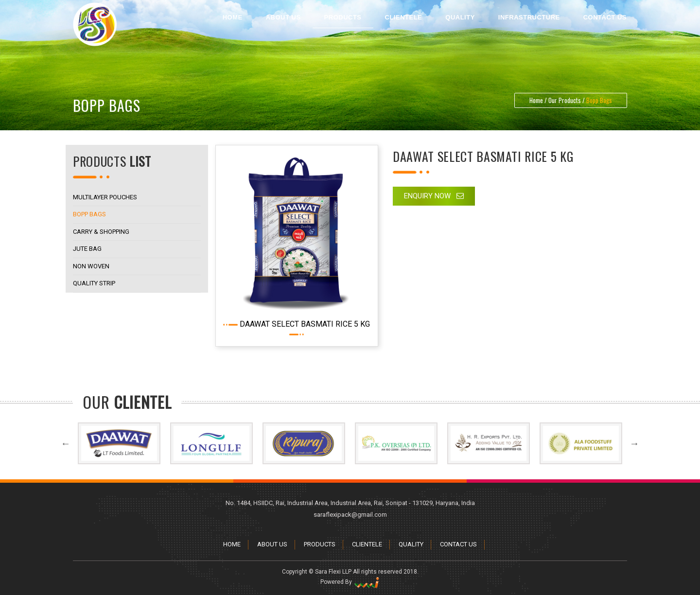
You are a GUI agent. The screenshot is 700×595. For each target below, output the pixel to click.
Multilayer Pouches (101, 197)
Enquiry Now (434, 196)
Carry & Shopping (97, 232)
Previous (66, 470)
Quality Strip (90, 283)
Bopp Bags (86, 214)
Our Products (565, 100)
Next (634, 470)
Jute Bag (83, 249)
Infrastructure (529, 17)
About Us (283, 17)
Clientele (404, 17)
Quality (460, 17)
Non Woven (87, 266)
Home (233, 17)
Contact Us (605, 17)
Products (343, 17)
